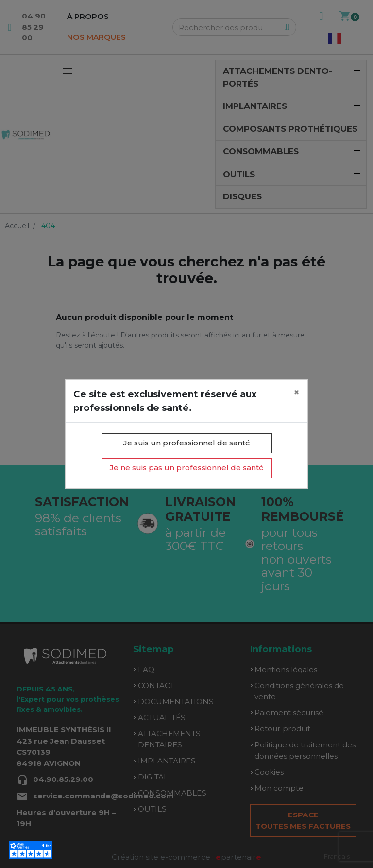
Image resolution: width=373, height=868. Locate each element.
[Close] (297, 393)
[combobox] (337, 857)
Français (337, 856)
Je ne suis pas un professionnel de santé (187, 468)
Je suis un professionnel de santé (187, 443)
